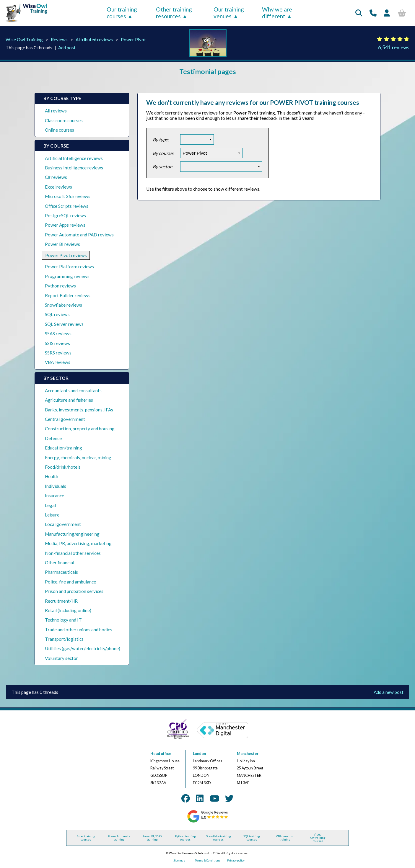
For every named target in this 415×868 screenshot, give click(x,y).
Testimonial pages (208, 71)
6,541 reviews (394, 47)
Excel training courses (86, 838)
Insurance (54, 496)
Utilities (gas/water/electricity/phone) (83, 648)
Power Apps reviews (65, 225)
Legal (50, 505)
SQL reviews (57, 314)
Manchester (248, 754)
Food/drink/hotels (63, 467)
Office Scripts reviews (67, 206)
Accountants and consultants (73, 390)
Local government (63, 524)
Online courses (60, 130)
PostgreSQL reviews (65, 215)
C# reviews (56, 177)
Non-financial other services (73, 553)
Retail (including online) (68, 610)
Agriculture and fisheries (69, 400)
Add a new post (389, 692)
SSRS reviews (58, 353)
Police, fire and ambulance (70, 582)
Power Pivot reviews (66, 255)
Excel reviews (58, 187)
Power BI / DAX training (152, 838)
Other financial (60, 563)
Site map (179, 860)
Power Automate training (119, 838)
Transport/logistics (64, 639)
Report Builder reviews (68, 295)
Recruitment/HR (61, 601)
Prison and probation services (74, 591)
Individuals (56, 486)
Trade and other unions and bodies (79, 630)
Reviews (59, 40)
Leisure (52, 515)
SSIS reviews (57, 343)
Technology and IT (63, 620)
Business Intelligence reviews (74, 168)
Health (52, 476)
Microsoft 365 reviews (68, 196)
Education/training (64, 448)
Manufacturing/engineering (72, 534)
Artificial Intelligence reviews (74, 158)
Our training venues (229, 13)
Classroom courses (64, 120)
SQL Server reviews (64, 324)
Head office (161, 754)
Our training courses (122, 13)
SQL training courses (252, 838)
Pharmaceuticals (61, 572)
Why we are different (277, 13)
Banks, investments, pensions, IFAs (79, 410)
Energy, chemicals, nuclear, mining (78, 457)
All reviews (56, 111)
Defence (53, 438)
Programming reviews (67, 276)
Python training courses (185, 838)
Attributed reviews (94, 40)
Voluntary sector (61, 658)
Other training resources (174, 13)
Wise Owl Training (24, 40)
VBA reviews (58, 362)
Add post (67, 48)
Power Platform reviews (69, 267)
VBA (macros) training (285, 838)
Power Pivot (133, 40)
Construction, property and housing (80, 429)
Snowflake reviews (64, 305)
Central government (65, 419)
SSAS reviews (58, 334)
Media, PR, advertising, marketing (78, 543)
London (199, 754)
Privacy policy (236, 860)
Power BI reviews (62, 244)
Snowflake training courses (219, 838)
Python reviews (60, 286)
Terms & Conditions (208, 860)
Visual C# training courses (318, 838)
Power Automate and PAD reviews (79, 235)
